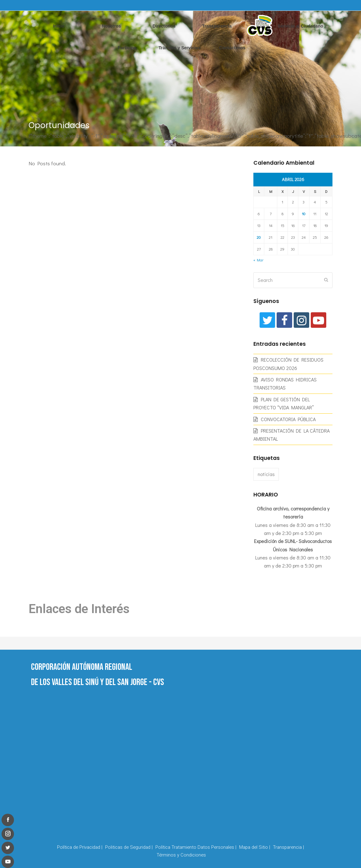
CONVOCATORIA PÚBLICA (288, 419)
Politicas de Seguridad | (129, 847)
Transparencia (217, 26)
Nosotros (111, 26)
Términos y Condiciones (181, 855)
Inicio (59, 26)
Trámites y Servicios (179, 48)
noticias (266, 474)
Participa (127, 48)
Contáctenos (232, 48)
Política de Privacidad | (80, 847)
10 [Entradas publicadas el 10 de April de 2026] (304, 214)
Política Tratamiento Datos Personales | (196, 847)
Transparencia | (288, 847)
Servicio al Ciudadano (301, 26)
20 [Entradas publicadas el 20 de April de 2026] (259, 237)
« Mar (258, 260)
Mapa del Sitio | (255, 847)
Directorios (164, 26)
